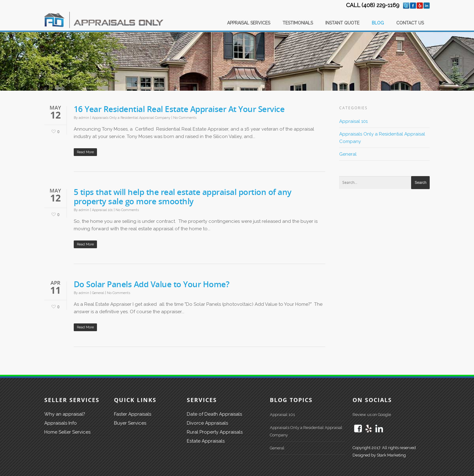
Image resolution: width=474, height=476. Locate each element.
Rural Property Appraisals (215, 432)
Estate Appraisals (206, 441)
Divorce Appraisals (207, 423)
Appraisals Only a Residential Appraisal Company (131, 118)
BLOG (378, 23)
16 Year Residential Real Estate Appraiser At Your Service (179, 109)
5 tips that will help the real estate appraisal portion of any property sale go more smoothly (183, 197)
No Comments (185, 118)
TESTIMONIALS (298, 23)
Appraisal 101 (102, 210)
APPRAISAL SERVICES (249, 23)
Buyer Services (130, 423)
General (98, 293)
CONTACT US (410, 23)
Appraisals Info (61, 423)
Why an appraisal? (65, 414)
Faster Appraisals (133, 414)
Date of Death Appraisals (214, 414)
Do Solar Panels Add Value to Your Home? (152, 284)
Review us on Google (372, 415)
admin (84, 118)
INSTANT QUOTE (342, 23)
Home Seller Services (67, 432)
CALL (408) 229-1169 (373, 5)
